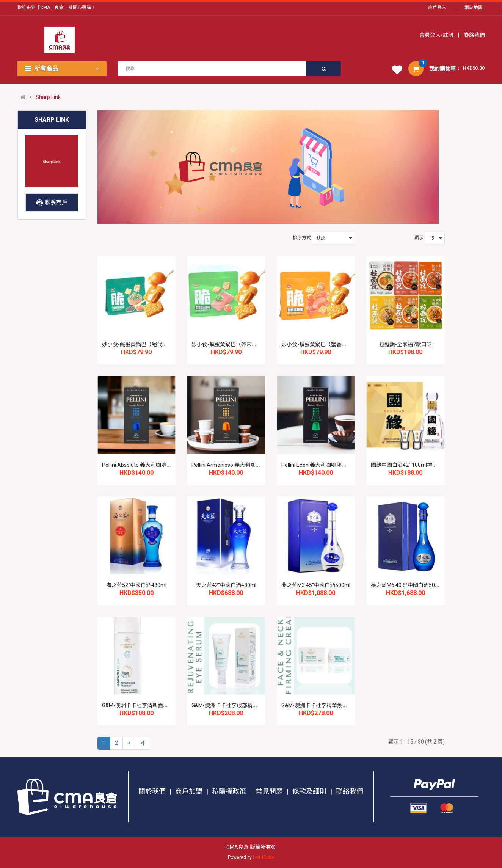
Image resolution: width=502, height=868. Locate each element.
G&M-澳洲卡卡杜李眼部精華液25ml (233, 705)
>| (142, 743)
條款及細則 (309, 791)
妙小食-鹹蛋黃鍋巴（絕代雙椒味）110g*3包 (154, 344)
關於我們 (152, 791)
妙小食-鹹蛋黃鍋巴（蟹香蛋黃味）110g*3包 (334, 344)
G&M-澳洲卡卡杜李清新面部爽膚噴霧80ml (152, 705)
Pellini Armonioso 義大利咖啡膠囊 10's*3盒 (242, 465)
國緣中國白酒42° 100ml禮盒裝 (407, 465)
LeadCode (264, 857)
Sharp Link (48, 97)
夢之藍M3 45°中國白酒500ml (316, 585)
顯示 (419, 238)
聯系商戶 (52, 202)
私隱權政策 (229, 791)
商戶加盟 (189, 791)
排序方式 (302, 238)
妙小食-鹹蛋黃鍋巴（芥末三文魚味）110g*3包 (246, 344)
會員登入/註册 (437, 35)
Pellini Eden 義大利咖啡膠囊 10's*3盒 (325, 465)
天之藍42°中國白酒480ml (226, 585)
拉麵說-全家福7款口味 (406, 344)
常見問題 (269, 791)
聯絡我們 (474, 35)
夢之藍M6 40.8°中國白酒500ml (407, 585)
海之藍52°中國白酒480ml (136, 585)
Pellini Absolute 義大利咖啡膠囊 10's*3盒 (151, 465)
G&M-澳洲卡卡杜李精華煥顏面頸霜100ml (330, 705)
